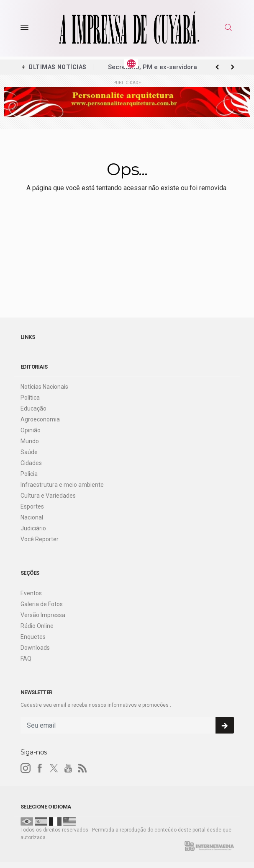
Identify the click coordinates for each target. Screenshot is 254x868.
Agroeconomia (40, 419)
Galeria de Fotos (42, 604)
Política (30, 398)
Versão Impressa (43, 615)
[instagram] (26, 768)
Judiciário (33, 528)
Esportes (32, 506)
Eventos (31, 593)
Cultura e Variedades (48, 496)
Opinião (31, 430)
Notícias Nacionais (44, 387)
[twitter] (54, 768)
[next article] (218, 67)
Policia (29, 474)
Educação (33, 408)
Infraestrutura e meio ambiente (62, 485)
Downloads (35, 648)
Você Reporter (40, 539)
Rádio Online (37, 626)
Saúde (29, 452)
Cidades (31, 463)
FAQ (26, 659)
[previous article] (233, 67)
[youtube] (68, 768)
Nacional (32, 517)
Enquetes (33, 637)
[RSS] (82, 768)
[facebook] (40, 768)
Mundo (30, 441)
